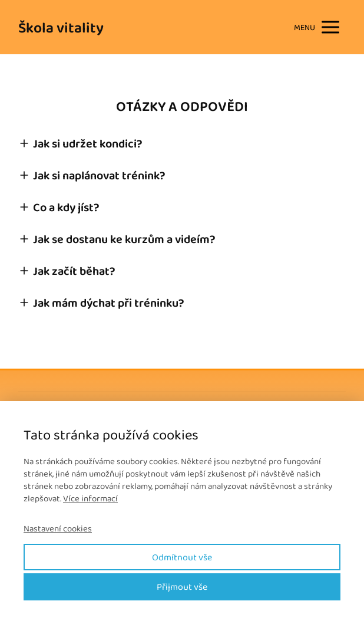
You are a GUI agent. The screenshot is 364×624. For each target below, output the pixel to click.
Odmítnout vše (182, 557)
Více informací (90, 498)
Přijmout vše (182, 587)
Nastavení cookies (58, 529)
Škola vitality (61, 27)
